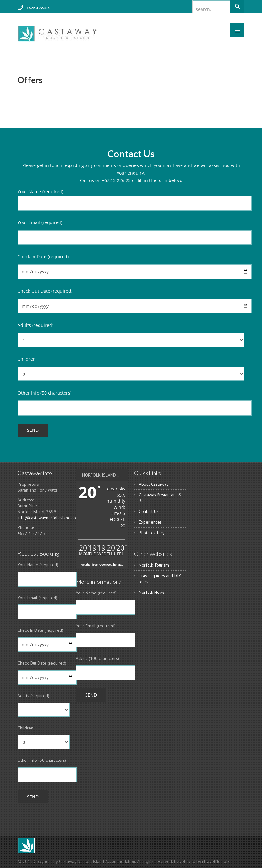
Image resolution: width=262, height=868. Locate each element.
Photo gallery (152, 533)
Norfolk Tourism (154, 565)
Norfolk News (152, 592)
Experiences (150, 522)
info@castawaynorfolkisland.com (48, 518)
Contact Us (149, 511)
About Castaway (154, 484)
